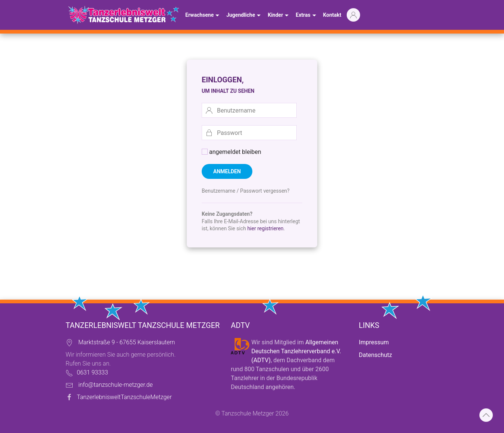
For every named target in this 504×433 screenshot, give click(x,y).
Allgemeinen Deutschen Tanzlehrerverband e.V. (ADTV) (296, 351)
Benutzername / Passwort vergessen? (246, 191)
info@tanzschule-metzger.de (116, 385)
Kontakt (332, 15)
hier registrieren (265, 228)
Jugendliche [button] (244, 16)
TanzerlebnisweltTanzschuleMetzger (124, 397)
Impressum (374, 342)
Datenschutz (376, 355)
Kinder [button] (279, 16)
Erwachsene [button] (203, 16)
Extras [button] (307, 16)
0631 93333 (92, 372)
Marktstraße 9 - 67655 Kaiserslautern (127, 342)
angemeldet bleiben (231, 152)
